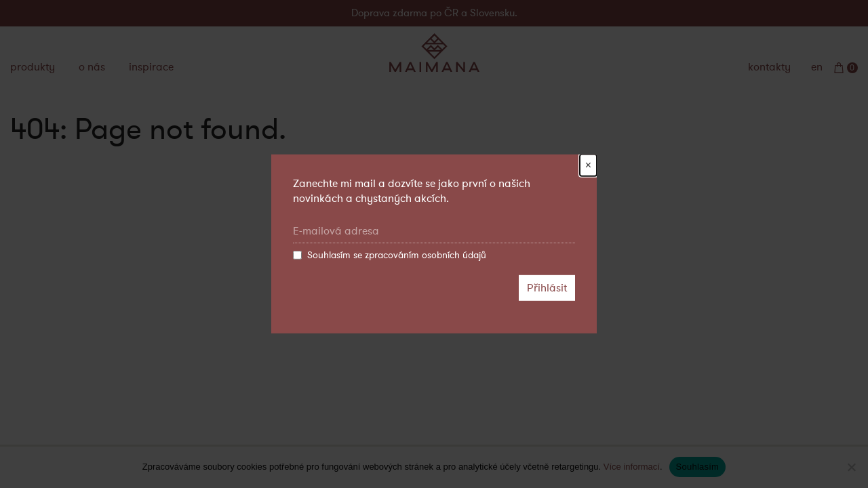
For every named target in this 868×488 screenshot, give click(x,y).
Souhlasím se (390, 256)
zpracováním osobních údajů (426, 255)
